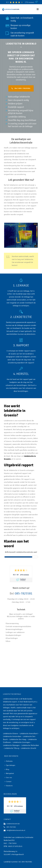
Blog (7, 769)
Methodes (9, 761)
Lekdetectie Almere (10, 734)
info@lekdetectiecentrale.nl (16, 830)
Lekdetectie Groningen (21, 742)
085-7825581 (24, 593)
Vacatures (9, 786)
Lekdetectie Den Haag (18, 739)
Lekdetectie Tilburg (12, 748)
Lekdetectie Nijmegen (11, 745)
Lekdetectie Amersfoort (29, 734)
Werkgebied (9, 773)
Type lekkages (10, 765)
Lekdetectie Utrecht (29, 748)
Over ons (8, 778)
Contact (8, 782)
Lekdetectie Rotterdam (30, 745)
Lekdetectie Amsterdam (12, 736)
